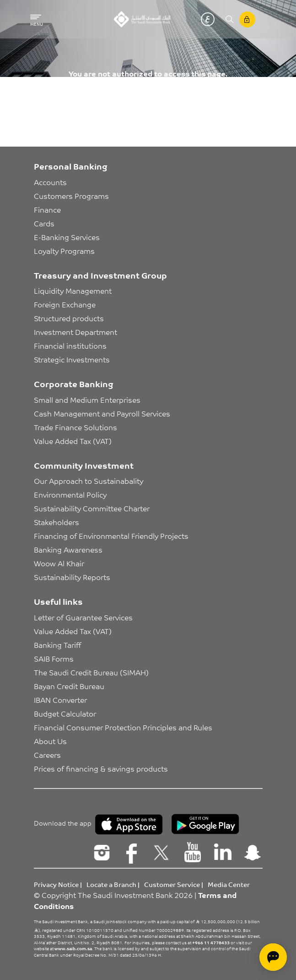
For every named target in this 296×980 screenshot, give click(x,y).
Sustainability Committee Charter (92, 508)
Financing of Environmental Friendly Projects (111, 536)
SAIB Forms (54, 658)
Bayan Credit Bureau (69, 686)
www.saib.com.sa (73, 948)
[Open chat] (273, 957)
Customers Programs (71, 196)
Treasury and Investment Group (100, 275)
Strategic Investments (72, 359)
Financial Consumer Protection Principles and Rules (123, 727)
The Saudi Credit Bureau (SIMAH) (91, 672)
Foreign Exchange (65, 304)
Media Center (229, 884)
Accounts (50, 182)
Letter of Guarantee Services (83, 617)
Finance (47, 209)
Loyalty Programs (64, 251)
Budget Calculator (65, 713)
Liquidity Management (73, 290)
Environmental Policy (70, 494)
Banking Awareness (68, 549)
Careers (47, 755)
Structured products (69, 318)
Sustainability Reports (72, 577)
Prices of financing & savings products (101, 768)
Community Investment (84, 465)
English (194, 19)
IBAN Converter (60, 700)
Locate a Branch (111, 884)
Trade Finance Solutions (75, 427)
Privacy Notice (56, 884)
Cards (44, 223)
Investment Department (75, 332)
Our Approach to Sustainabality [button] (89, 481)
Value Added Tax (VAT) (73, 441)
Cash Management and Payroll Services (102, 413)
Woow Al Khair (59, 563)
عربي (208, 19)
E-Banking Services (67, 237)
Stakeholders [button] (57, 522)
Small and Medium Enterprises (87, 400)
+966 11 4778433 (211, 942)
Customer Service (172, 884)
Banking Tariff (57, 645)
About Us (50, 741)
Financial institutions (70, 345)
